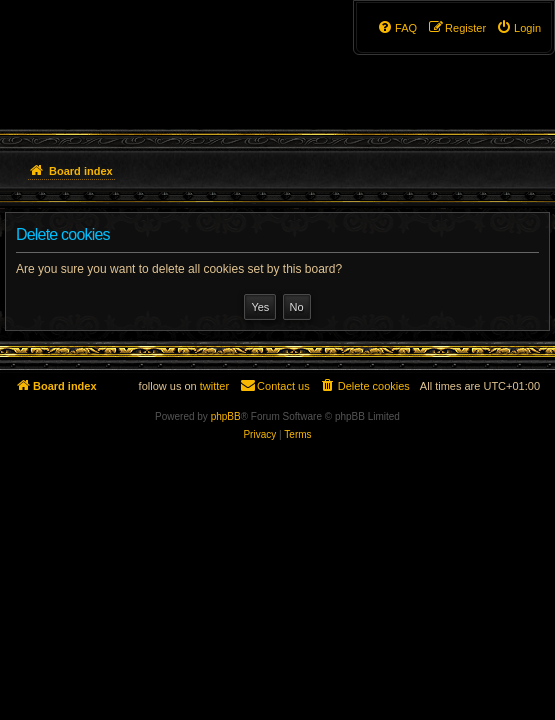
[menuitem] (518, 28)
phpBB (226, 416)
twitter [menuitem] (214, 386)
